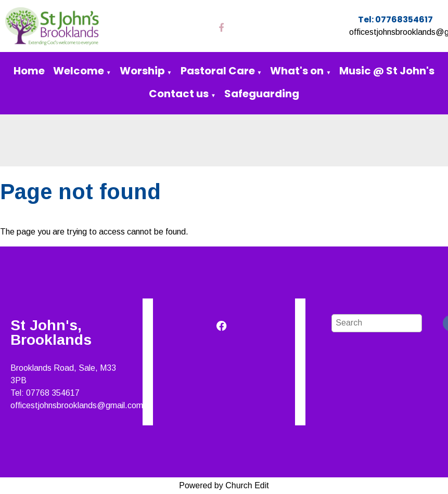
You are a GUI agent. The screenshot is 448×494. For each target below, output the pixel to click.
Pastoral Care (218, 71)
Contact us (179, 94)
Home (29, 71)
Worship (142, 71)
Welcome (79, 71)
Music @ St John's (387, 71)
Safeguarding (262, 94)
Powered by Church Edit (224, 485)
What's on (297, 71)
